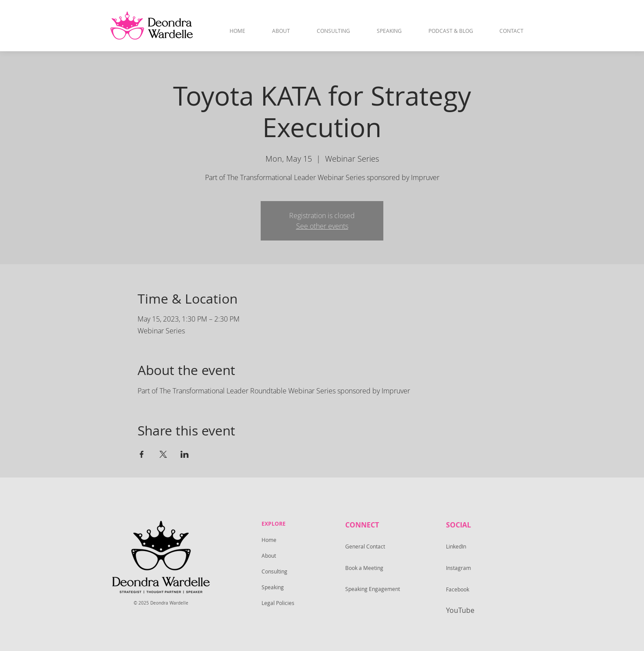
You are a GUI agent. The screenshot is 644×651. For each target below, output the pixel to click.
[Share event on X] (163, 454)
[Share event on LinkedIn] (185, 454)
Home (269, 540)
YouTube (460, 610)
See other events (322, 226)
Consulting (274, 571)
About (269, 555)
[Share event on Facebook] (142, 454)
